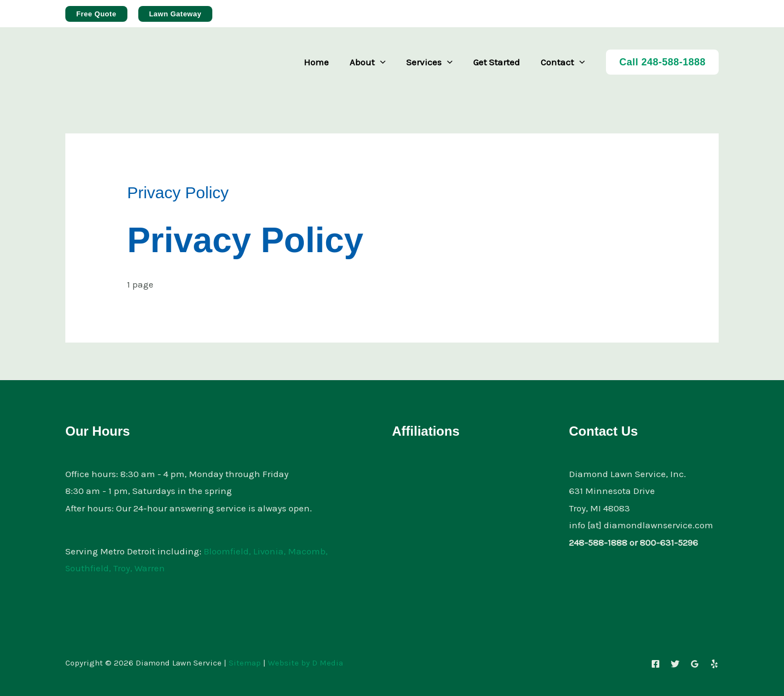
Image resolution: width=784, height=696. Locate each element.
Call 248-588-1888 (662, 62)
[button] (96, 14)
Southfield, (88, 568)
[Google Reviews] (695, 664)
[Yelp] (714, 664)
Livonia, (270, 551)
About (375, 62)
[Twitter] (675, 664)
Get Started (500, 62)
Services (435, 62)
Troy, (123, 568)
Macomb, (308, 551)
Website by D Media (305, 663)
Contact (564, 62)
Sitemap (245, 663)
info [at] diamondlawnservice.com (641, 525)
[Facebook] (656, 664)
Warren (150, 568)
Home (326, 62)
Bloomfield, (227, 551)
